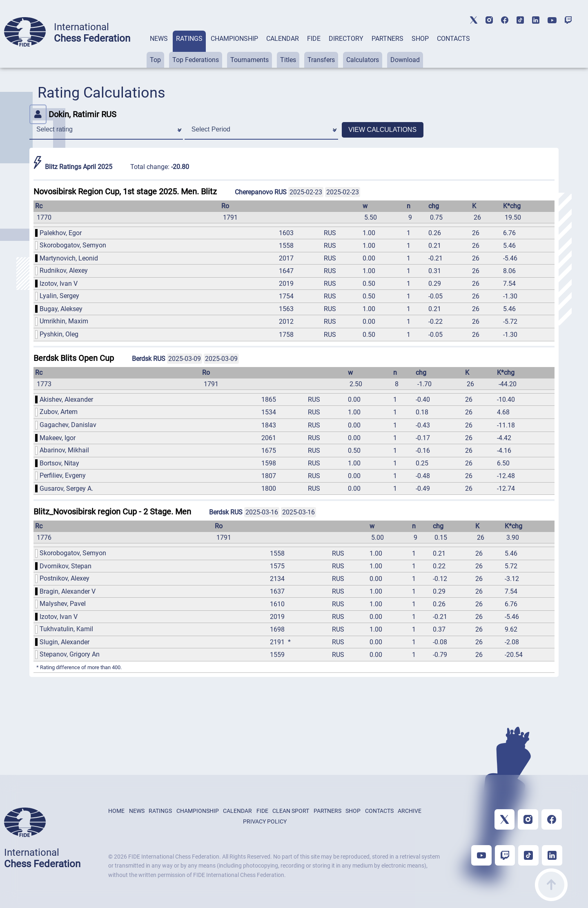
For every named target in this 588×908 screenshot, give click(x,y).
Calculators (363, 60)
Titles (288, 60)
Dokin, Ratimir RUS (73, 114)
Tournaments (249, 60)
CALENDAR (283, 39)
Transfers (321, 60)
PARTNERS (388, 39)
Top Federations (196, 60)
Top (155, 60)
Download (405, 60)
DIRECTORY (346, 39)
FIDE (314, 39)
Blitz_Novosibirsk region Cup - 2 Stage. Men (112, 512)
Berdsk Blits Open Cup (74, 358)
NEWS (159, 39)
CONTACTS (453, 39)
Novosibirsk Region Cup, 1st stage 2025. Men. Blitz (125, 191)
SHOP (420, 39)
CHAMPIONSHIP (234, 39)
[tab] (159, 49)
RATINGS (189, 39)
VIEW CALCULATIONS (382, 130)
